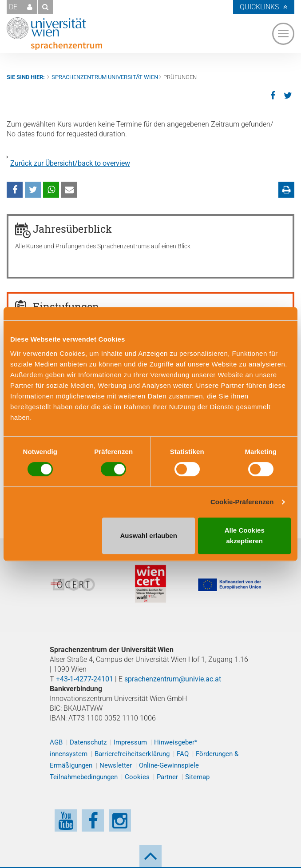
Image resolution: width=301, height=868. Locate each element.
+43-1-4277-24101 (85, 679)
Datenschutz (88, 742)
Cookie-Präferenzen (242, 502)
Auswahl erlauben (148, 536)
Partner (167, 777)
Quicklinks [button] (259, 7)
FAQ (183, 754)
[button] (30, 7)
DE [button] (13, 7)
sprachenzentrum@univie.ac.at (173, 679)
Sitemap (197, 777)
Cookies (137, 777)
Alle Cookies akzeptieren (245, 536)
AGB (56, 742)
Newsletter (116, 765)
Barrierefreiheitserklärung (132, 754)
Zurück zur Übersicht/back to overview (70, 163)
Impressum (130, 742)
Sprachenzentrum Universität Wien (105, 77)
